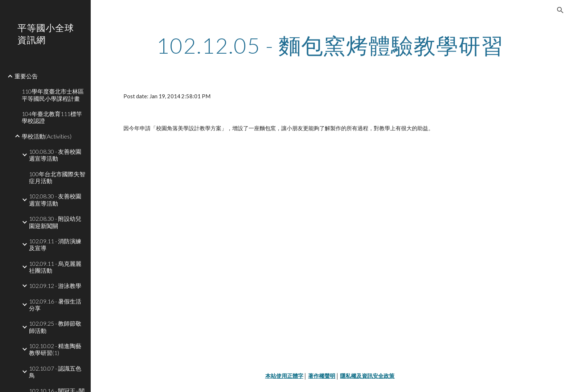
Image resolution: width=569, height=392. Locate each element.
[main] (330, 45)
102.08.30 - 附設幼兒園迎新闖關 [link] (55, 222)
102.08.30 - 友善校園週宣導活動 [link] (55, 199)
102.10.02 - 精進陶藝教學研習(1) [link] (55, 349)
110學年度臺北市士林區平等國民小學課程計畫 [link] (53, 95)
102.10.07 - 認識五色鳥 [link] (55, 372)
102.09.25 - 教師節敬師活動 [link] (55, 327)
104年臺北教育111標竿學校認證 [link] (52, 117)
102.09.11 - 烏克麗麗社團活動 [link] (55, 267)
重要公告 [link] (26, 76)
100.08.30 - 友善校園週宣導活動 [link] (55, 155)
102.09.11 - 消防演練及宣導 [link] (55, 244)
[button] (560, 10)
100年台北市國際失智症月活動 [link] (57, 177)
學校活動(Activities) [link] (47, 136)
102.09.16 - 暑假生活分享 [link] (55, 305)
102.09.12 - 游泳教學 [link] (55, 286)
